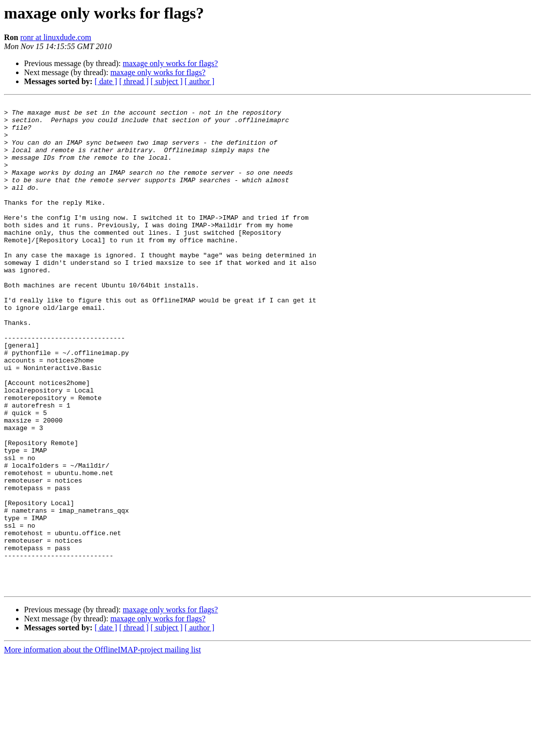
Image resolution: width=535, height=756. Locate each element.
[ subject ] (167, 81)
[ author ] (200, 81)
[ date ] (106, 81)
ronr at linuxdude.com (56, 37)
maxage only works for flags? (170, 63)
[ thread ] (134, 81)
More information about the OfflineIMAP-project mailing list (102, 747)
